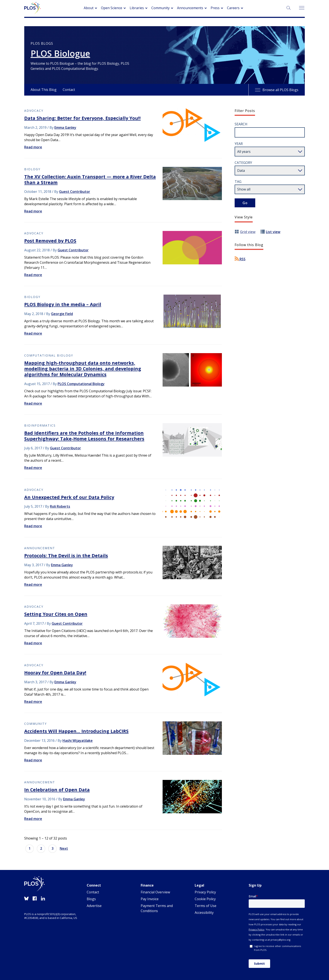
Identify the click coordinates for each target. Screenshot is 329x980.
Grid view (248, 232)
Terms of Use (206, 906)
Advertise (94, 906)
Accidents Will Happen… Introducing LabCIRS (76, 731)
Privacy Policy (205, 892)
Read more (33, 147)
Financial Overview (155, 892)
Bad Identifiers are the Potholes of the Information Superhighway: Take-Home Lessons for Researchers (84, 436)
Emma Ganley (65, 128)
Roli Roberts (60, 506)
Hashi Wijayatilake (78, 741)
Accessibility (204, 913)
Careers (233, 8)
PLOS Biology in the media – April (63, 304)
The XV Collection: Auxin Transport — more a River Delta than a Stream (90, 179)
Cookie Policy (205, 899)
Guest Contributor (75, 192)
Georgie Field (62, 314)
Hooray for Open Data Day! (55, 673)
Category (243, 163)
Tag (238, 182)
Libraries (137, 8)
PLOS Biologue (60, 53)
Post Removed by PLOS (50, 241)
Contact (69, 90)
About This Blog (44, 90)
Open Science (112, 8)
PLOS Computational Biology (81, 384)
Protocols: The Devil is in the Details (66, 555)
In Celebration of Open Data (57, 790)
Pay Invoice (150, 899)
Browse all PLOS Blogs (277, 90)
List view (273, 232)
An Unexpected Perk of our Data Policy (69, 497)
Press (215, 8)
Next (64, 848)
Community (160, 8)
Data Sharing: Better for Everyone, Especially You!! (82, 118)
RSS (240, 259)
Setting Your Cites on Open (56, 614)
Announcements (190, 8)
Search (241, 124)
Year (239, 144)
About (89, 8)
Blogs (91, 899)
